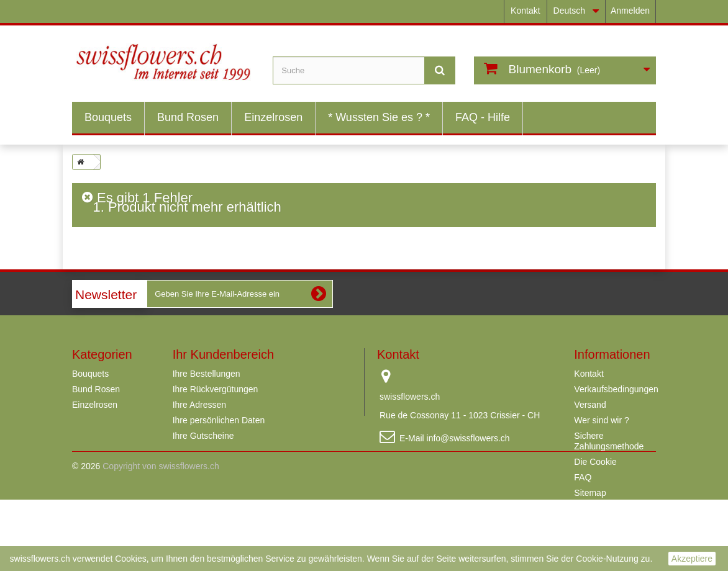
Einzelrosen (273, 117)
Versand (590, 405)
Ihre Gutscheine (203, 436)
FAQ (583, 477)
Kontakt (525, 11)
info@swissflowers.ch (468, 438)
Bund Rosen (188, 117)
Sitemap (590, 493)
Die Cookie (595, 462)
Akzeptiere (692, 559)
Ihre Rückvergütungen (216, 389)
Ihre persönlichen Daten (219, 420)
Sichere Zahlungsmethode (609, 441)
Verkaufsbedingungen (616, 389)
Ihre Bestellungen (207, 374)
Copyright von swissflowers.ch (161, 537)
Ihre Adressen (199, 405)
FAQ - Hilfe (483, 117)
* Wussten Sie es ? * (379, 117)
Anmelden (630, 11)
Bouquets (108, 117)
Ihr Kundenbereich (223, 354)
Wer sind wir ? (601, 420)
